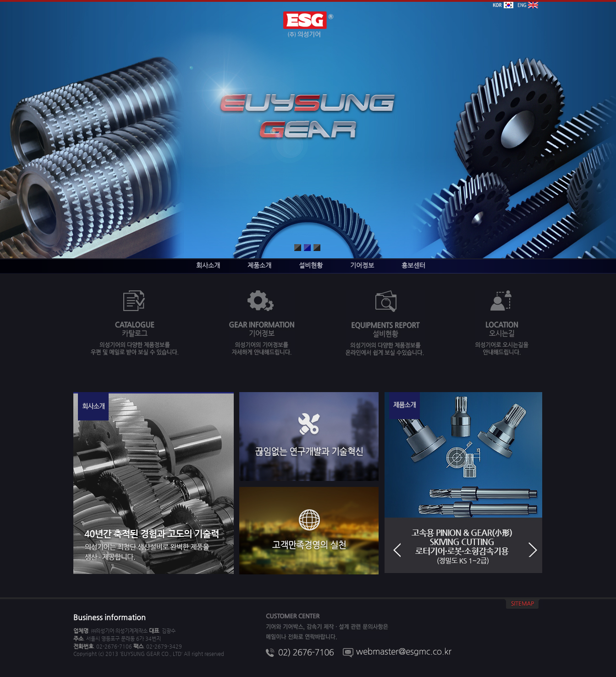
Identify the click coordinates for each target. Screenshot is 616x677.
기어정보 (362, 265)
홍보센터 (413, 265)
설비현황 (311, 265)
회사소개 (208, 265)
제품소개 (259, 265)
